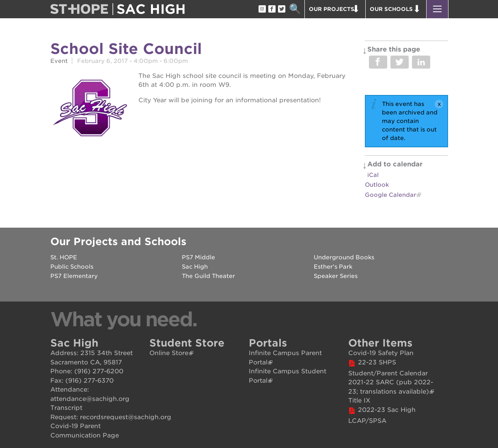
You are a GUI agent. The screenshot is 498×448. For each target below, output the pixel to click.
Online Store (169, 353)
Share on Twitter (400, 62)
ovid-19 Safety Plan (383, 353)
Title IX (359, 401)
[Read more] (90, 109)
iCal (373, 175)
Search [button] (295, 9)
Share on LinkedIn (421, 62)
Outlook (377, 185)
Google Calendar (390, 195)
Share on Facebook (378, 62)
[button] (437, 9)
